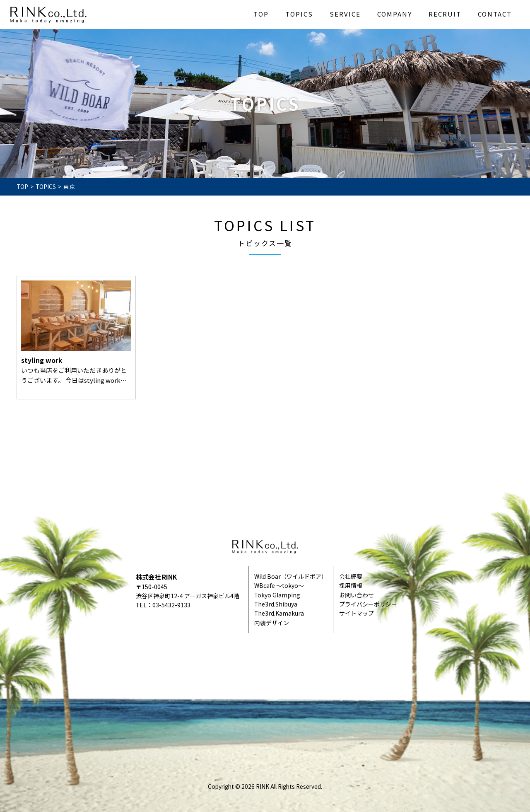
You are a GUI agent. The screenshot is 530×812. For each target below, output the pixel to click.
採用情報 (351, 585)
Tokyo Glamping (277, 595)
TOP (261, 14)
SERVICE (345, 14)
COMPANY (395, 14)
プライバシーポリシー (368, 604)
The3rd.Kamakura (279, 613)
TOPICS (299, 14)
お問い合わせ (357, 595)
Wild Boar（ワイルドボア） (291, 576)
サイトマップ (357, 613)
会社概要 (351, 576)
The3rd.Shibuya (276, 604)
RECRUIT (445, 14)
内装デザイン (272, 623)
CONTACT (495, 14)
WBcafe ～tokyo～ (279, 585)
